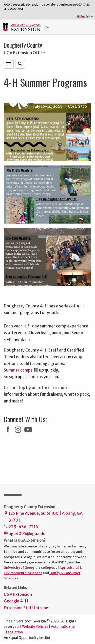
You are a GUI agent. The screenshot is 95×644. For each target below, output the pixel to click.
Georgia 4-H (16, 601)
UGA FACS (17, 9)
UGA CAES (83, 5)
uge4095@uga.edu (25, 534)
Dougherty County (23, 45)
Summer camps (18, 370)
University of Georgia (21, 567)
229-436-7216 (21, 527)
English (85, 17)
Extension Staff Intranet (27, 608)
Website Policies (35, 627)
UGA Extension (18, 594)
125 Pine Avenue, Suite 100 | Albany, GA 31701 (43, 517)
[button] (48, 27)
